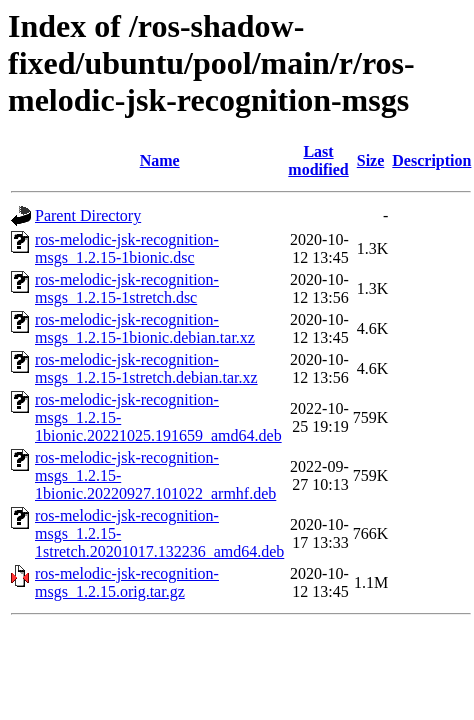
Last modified (318, 160)
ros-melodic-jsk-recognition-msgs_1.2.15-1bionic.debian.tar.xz (145, 328)
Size (371, 160)
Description (431, 160)
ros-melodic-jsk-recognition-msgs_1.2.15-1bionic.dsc (127, 248)
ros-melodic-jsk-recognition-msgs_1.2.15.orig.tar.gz (127, 582)
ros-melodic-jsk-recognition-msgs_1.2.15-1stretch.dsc (127, 288)
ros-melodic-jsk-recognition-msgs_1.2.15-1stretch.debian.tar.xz (146, 368)
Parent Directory (88, 215)
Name (160, 160)
